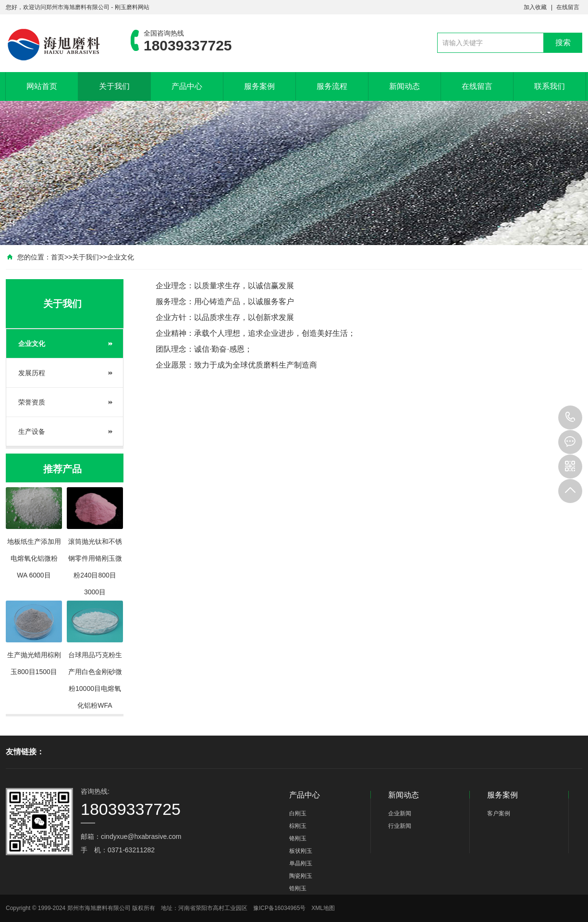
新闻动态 (404, 86)
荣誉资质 (32, 402)
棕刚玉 (298, 826)
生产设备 (32, 431)
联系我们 (550, 86)
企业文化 (121, 257)
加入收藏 (535, 7)
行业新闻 (400, 826)
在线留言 (568, 7)
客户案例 (499, 813)
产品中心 (187, 86)
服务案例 (259, 86)
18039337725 (570, 418)
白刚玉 (298, 813)
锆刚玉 (298, 888)
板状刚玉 (301, 851)
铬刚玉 (298, 838)
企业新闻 (400, 813)
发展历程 (32, 373)
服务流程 (332, 86)
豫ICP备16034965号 (279, 908)
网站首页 (42, 86)
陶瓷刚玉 (301, 876)
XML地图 (323, 908)
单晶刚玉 (301, 863)
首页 (58, 257)
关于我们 (114, 86)
